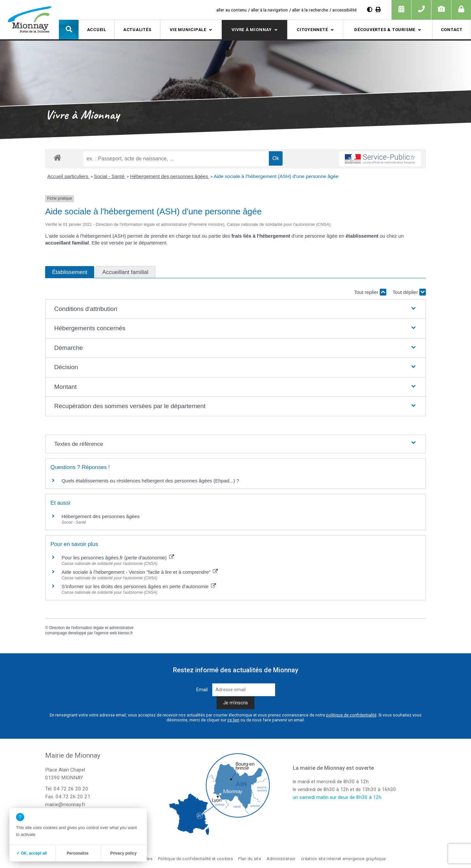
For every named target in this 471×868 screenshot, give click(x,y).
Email (202, 690)
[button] (69, 29)
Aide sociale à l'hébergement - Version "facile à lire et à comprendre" (140, 572)
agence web (106, 633)
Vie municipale (188, 30)
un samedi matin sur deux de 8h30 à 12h (337, 797)
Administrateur (281, 859)
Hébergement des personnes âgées (170, 176)
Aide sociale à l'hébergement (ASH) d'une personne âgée (276, 176)
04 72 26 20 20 (71, 789)
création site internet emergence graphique (343, 859)
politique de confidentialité (351, 715)
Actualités (137, 30)
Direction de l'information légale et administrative (91, 628)
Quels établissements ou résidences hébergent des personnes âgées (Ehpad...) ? (150, 481)
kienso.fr (125, 633)
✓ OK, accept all (32, 853)
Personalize (78, 853)
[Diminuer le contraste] (370, 10)
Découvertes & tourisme (385, 30)
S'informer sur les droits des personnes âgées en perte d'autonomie (139, 586)
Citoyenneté (312, 30)
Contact (452, 30)
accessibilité (344, 10)
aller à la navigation (269, 10)
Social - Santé (110, 176)
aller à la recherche (310, 10)
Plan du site (249, 859)
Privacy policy (123, 853)
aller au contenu (231, 10)
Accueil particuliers (69, 176)
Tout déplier (409, 292)
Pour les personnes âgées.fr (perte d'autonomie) (118, 558)
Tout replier (370, 292)
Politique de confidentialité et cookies (195, 859)
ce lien (233, 720)
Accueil (97, 30)
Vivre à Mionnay (252, 30)
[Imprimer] (378, 10)
